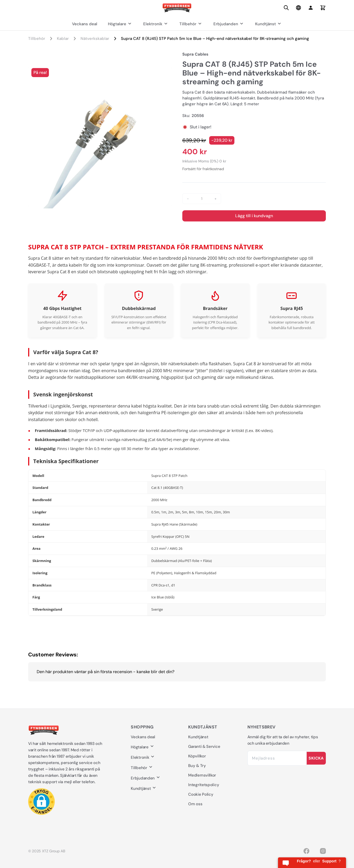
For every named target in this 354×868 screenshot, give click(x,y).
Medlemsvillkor (202, 775)
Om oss (195, 804)
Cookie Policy (201, 794)
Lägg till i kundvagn (254, 216)
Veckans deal (85, 24)
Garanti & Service (204, 747)
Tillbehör (191, 24)
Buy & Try (197, 766)
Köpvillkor (197, 756)
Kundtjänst (269, 24)
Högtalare (120, 24)
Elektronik (156, 24)
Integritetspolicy (204, 785)
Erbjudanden (229, 24)
